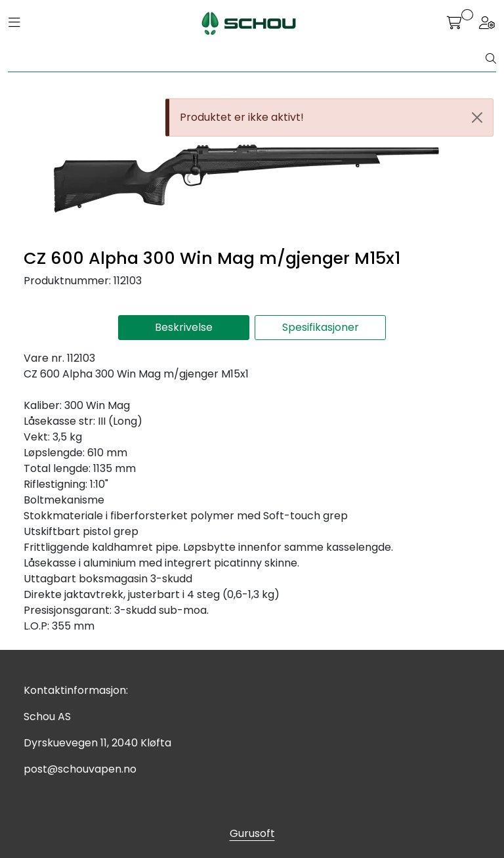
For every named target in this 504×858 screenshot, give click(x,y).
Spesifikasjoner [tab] (321, 327)
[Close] (477, 118)
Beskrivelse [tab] (184, 327)
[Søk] (247, 59)
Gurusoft (252, 833)
